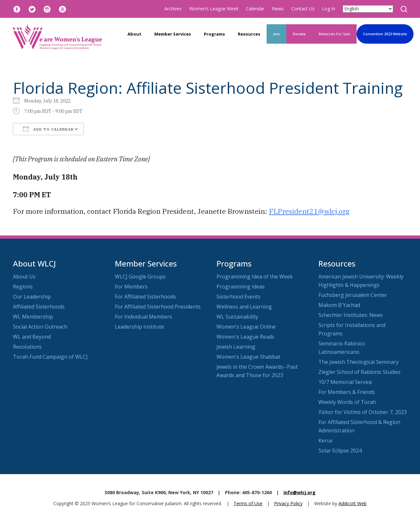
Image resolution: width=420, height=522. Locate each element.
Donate (299, 34)
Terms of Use (248, 503)
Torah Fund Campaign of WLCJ (50, 357)
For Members (131, 287)
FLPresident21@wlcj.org (309, 211)
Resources (249, 34)
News (278, 9)
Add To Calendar (48, 129)
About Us (24, 277)
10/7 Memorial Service (345, 382)
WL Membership (33, 317)
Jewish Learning (236, 347)
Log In (329, 9)
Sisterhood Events (238, 297)
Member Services (173, 34)
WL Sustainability (237, 317)
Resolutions (27, 347)
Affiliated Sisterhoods (39, 307)
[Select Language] (368, 9)
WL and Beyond (32, 337)
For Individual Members (144, 317)
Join (276, 34)
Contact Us (303, 9)
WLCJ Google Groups (140, 277)
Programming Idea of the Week (255, 277)
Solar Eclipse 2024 (340, 451)
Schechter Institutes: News (351, 315)
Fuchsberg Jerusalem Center (353, 295)
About (134, 34)
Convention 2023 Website (385, 34)
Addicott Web (353, 503)
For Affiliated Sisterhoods (145, 297)
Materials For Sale (334, 34)
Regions (23, 287)
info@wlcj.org (299, 492)
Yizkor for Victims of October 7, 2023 (363, 412)
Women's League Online (246, 327)
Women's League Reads (245, 337)
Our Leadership (32, 297)
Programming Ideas (241, 287)
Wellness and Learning (244, 307)
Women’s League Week (214, 9)
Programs (214, 34)
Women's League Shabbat (248, 357)
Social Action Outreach (40, 327)
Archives (173, 9)
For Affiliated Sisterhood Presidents (158, 307)
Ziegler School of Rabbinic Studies (359, 372)
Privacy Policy (288, 503)
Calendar (255, 9)
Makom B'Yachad (339, 305)
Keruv (326, 440)
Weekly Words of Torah (347, 402)
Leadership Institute (139, 327)
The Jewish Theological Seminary (359, 362)
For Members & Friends (347, 392)
